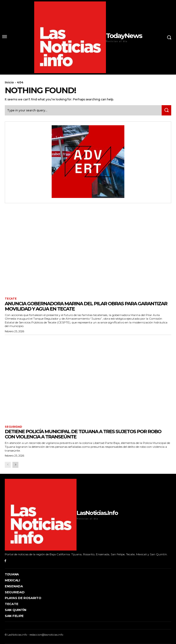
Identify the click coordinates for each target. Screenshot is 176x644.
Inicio (9, 82)
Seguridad (13, 427)
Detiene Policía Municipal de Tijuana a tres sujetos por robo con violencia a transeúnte (83, 434)
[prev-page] (8, 465)
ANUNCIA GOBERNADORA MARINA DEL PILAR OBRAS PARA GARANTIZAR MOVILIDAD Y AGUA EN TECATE (86, 306)
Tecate (11, 299)
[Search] (166, 110)
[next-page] (15, 465)
